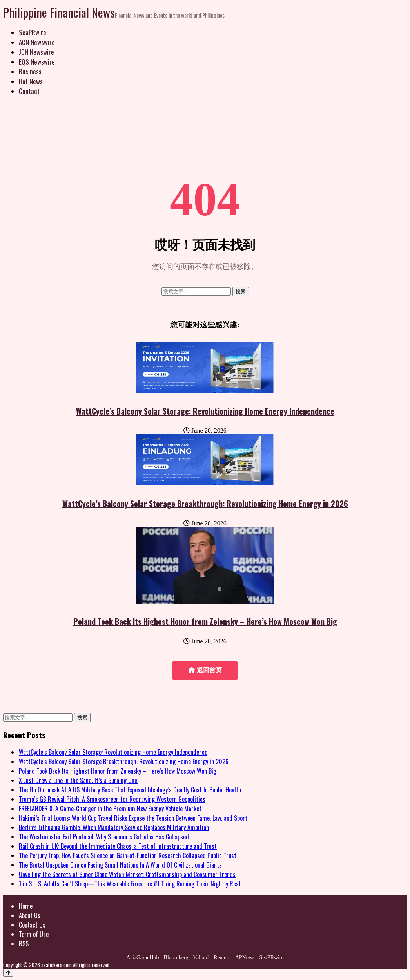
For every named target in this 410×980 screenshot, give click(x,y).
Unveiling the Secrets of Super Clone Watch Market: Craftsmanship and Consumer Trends (127, 874)
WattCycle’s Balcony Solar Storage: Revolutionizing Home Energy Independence (205, 411)
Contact (29, 91)
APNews (245, 957)
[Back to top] (8, 973)
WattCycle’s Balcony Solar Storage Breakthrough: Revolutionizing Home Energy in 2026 (205, 504)
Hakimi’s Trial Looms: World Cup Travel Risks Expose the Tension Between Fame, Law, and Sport (133, 818)
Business (30, 71)
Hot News (31, 81)
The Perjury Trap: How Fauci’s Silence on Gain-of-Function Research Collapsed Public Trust (128, 855)
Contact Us (32, 925)
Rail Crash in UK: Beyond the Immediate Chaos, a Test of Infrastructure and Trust (118, 846)
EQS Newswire (37, 62)
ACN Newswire (37, 42)
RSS (24, 944)
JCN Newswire (36, 52)
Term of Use (34, 934)
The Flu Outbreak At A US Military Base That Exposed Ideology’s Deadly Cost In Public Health (130, 790)
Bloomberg (176, 957)
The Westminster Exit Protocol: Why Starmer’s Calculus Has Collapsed (104, 837)
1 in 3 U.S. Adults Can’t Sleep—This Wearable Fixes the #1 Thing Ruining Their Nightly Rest (130, 884)
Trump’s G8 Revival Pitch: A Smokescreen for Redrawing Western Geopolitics (112, 799)
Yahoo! (201, 957)
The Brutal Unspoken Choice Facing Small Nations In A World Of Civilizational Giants (120, 865)
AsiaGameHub (142, 957)
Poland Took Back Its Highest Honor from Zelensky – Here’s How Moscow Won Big (205, 621)
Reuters (222, 957)
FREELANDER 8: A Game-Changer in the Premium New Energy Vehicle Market (110, 809)
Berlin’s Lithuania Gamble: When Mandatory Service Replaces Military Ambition (114, 827)
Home (26, 906)
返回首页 (205, 670)
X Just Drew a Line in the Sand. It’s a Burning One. (79, 780)
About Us (30, 915)
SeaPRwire (33, 32)
